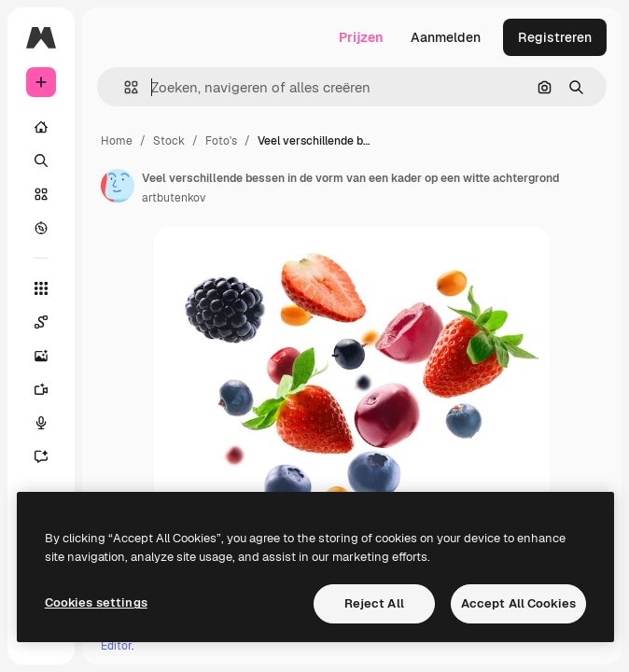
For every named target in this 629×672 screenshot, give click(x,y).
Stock (169, 141)
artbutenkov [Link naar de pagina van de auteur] (174, 198)
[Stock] (41, 194)
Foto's (221, 141)
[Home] (41, 127)
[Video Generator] (50, 389)
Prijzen (361, 37)
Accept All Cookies (518, 603)
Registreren (555, 37)
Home (117, 141)
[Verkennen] (41, 228)
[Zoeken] (41, 161)
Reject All (374, 603)
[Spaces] (50, 322)
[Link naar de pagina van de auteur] (118, 186)
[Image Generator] (50, 356)
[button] (124, 87)
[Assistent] (50, 456)
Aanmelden (446, 37)
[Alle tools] (41, 288)
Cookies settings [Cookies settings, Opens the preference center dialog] (96, 602)
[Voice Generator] (50, 423)
